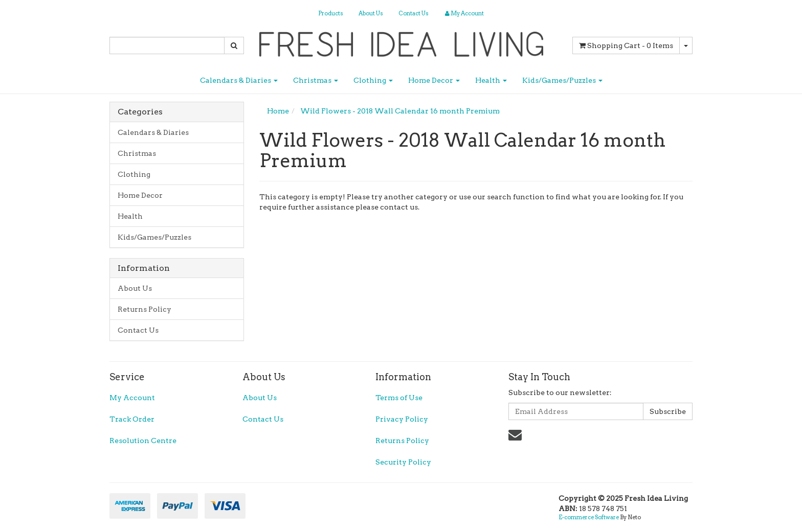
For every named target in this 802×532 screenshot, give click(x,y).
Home (278, 111)
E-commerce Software (589, 517)
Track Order (132, 419)
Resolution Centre (143, 441)
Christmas (316, 80)
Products (331, 13)
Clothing (373, 80)
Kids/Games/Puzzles (562, 80)
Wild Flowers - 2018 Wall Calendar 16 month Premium (400, 111)
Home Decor (434, 80)
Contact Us (414, 13)
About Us (371, 13)
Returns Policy (144, 309)
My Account (132, 398)
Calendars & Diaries (239, 80)
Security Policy (403, 462)
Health (491, 80)
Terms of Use (399, 398)
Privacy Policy (402, 419)
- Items (626, 45)
